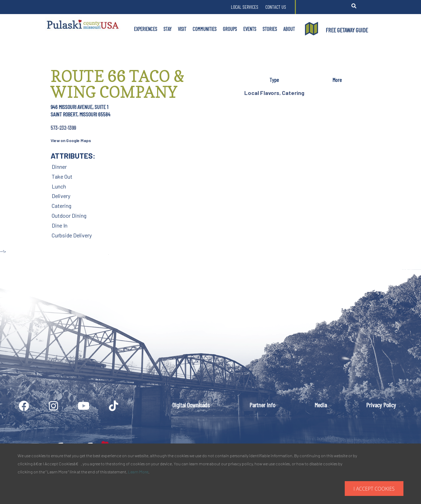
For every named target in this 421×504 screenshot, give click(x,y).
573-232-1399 (63, 127)
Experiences (145, 29)
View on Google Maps (71, 140)
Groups (230, 29)
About (289, 29)
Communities (205, 29)
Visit (182, 29)
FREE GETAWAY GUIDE (347, 30)
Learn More (138, 472)
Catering (293, 93)
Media (321, 405)
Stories (270, 29)
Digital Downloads (191, 405)
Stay (167, 29)
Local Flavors (262, 93)
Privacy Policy (381, 405)
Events (250, 29)
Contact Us (276, 7)
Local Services (245, 7)
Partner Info (262, 405)
